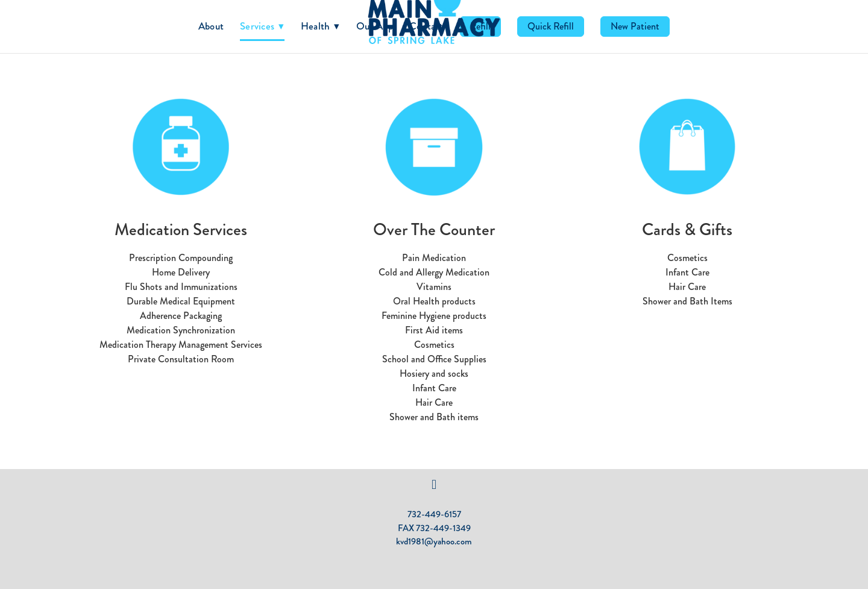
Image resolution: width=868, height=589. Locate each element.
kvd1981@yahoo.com (434, 541)
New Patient (635, 26)
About (211, 26)
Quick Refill (551, 26)
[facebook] (434, 485)
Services (262, 26)
